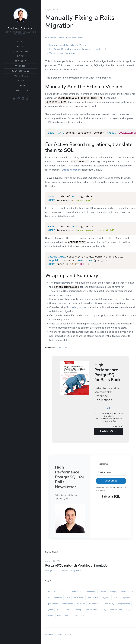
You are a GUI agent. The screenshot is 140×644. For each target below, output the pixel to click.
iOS (83, 615)
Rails (62, 36)
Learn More (109, 430)
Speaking (20, 61)
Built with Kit (111, 495)
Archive (21, 86)
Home (21, 42)
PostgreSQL (20, 76)
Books (57, 591)
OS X (115, 597)
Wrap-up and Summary (62, 52)
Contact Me (21, 91)
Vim (75, 615)
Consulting (21, 51)
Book (21, 56)
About (21, 46)
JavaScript (79, 597)
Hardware (58, 597)
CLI (65, 591)
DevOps (102, 591)
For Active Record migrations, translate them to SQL (78, 48)
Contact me (62, 346)
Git (132, 591)
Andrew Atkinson (20, 28)
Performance (68, 603)
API (48, 591)
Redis (68, 609)
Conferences (76, 591)
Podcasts (81, 603)
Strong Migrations (72, 169)
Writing (21, 66)
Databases (71, 36)
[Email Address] (111, 471)
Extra (21, 81)
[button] (70, 517)
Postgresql (51, 570)
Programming (124, 603)
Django (113, 591)
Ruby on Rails (21, 71)
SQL (128, 609)
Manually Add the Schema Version (68, 44)
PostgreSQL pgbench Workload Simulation (77, 565)
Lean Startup (93, 597)
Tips (81, 36)
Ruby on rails (76, 570)
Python (50, 609)
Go (48, 597)
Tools (67, 615)
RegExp (78, 609)
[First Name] (111, 463)
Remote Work (92, 609)
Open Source (52, 603)
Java (68, 597)
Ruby (104, 609)
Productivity (109, 603)
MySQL (106, 597)
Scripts (50, 615)
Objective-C (127, 597)
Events (123, 591)
